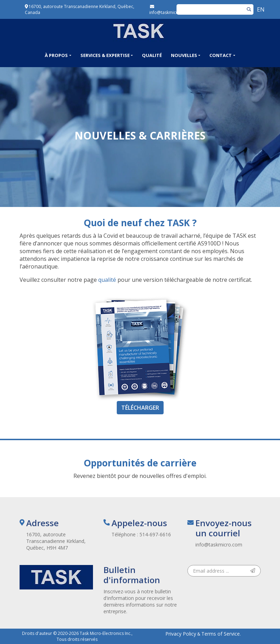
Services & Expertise (105, 55)
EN (261, 9)
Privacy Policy (181, 634)
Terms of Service (221, 634)
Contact (221, 55)
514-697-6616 (155, 534)
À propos (56, 55)
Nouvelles (184, 55)
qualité (107, 280)
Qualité (152, 55)
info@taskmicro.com (219, 545)
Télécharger (140, 408)
